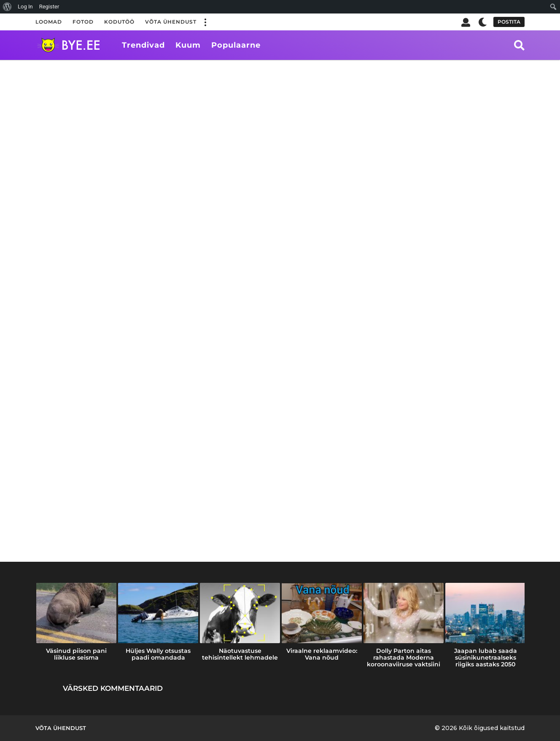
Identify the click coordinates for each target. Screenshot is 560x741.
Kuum (188, 45)
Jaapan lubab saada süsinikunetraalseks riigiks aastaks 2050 (486, 657)
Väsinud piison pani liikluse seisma (76, 654)
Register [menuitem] (49, 7)
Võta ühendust (171, 22)
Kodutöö (119, 22)
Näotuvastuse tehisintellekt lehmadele (240, 654)
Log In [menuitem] (25, 7)
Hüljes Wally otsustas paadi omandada (158, 654)
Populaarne (236, 45)
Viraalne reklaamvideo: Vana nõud (322, 654)
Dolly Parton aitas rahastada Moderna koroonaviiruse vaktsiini (404, 657)
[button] (205, 22)
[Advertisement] (280, 123)
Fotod (83, 22)
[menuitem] (7, 7)
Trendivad (143, 45)
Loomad (49, 22)
